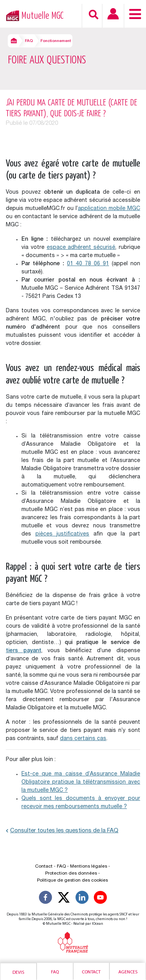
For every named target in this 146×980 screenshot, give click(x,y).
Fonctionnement (56, 41)
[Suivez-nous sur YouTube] (100, 899)
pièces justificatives (62, 534)
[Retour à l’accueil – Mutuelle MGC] (11, 15)
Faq (55, 972)
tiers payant (24, 651)
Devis (18, 973)
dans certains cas (83, 739)
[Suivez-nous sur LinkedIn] (82, 899)
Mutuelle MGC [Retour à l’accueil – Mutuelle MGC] (42, 16)
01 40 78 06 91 (88, 264)
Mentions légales (89, 866)
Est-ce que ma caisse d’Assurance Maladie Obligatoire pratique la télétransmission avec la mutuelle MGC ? (81, 782)
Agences (128, 972)
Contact (91, 972)
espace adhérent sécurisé (81, 248)
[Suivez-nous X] (64, 899)
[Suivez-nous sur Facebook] (46, 899)
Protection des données (71, 873)
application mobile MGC (109, 209)
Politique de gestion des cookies (72, 880)
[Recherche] (94, 15)
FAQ (29, 41)
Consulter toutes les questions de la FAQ (62, 831)
